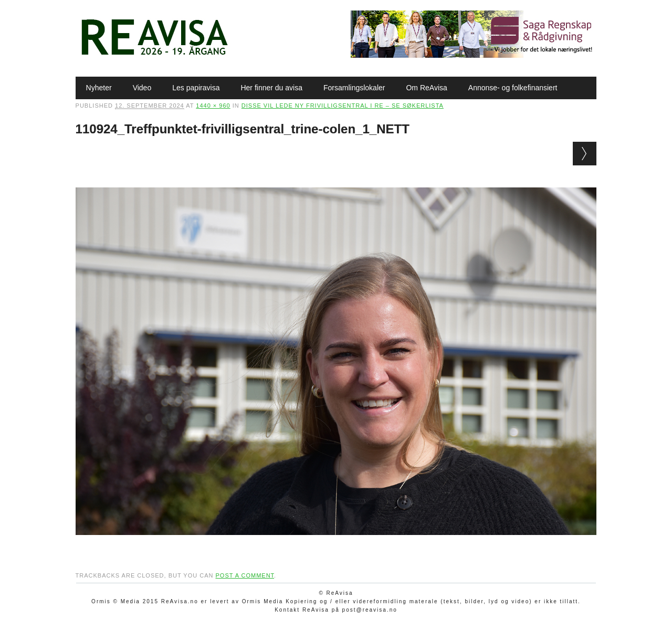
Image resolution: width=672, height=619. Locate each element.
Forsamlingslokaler (354, 88)
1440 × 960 (213, 106)
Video (142, 88)
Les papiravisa (196, 88)
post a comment (245, 575)
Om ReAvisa (426, 88)
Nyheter (99, 88)
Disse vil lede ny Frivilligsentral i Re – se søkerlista (343, 106)
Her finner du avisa (271, 88)
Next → (585, 154)
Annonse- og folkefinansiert (513, 88)
